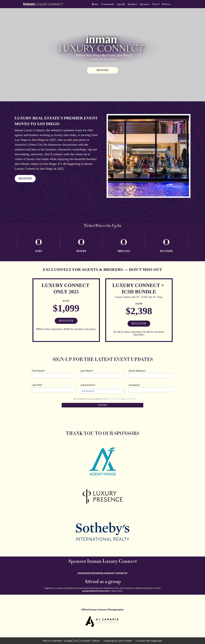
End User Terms (114, 399)
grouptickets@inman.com (96, 591)
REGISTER (25, 179)
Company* (134, 385)
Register (66, 321)
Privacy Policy (130, 399)
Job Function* (88, 385)
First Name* (38, 371)
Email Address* (137, 371)
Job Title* (37, 385)
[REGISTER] (102, 70)
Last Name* (87, 371)
